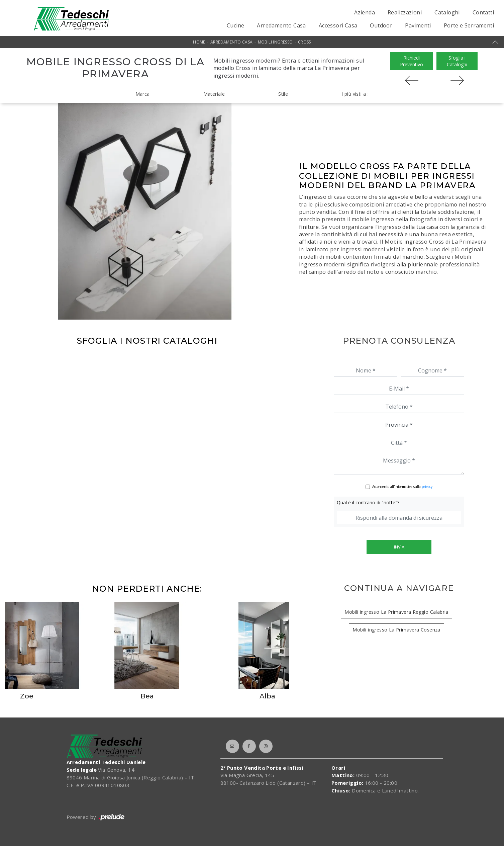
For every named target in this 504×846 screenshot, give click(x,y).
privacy (427, 487)
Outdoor (381, 25)
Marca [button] (143, 94)
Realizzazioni (405, 12)
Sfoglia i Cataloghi (457, 61)
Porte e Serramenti (469, 25)
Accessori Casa (338, 25)
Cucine (235, 25)
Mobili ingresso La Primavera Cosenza (396, 630)
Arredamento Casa (281, 25)
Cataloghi (447, 12)
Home (199, 42)
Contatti (483, 12)
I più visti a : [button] (355, 94)
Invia (399, 547)
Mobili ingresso (275, 42)
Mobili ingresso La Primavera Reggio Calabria (396, 612)
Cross (305, 42)
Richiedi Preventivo (412, 61)
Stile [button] (283, 94)
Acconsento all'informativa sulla (402, 487)
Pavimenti (418, 25)
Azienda (365, 12)
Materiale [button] (214, 94)
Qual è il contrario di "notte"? (368, 502)
